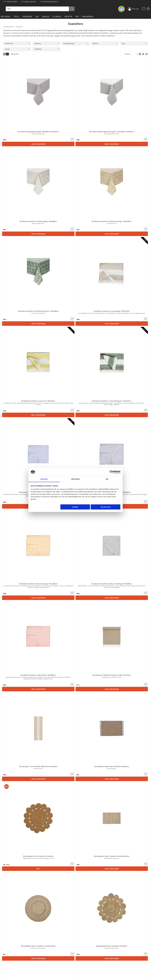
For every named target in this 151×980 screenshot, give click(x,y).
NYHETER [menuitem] (68, 17)
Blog (42, 972)
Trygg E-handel (45, 964)
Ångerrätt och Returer (47, 966)
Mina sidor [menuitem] (135, 9)
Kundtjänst (80, 964)
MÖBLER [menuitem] (46, 17)
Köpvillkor (80, 966)
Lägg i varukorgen (14, 98)
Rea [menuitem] (77, 17)
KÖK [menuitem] (37, 17)
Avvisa (75, 507)
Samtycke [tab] (44, 479)
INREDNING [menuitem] (27, 17)
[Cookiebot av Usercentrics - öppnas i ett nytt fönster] (111, 472)
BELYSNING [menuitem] (6, 17)
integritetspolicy (128, 939)
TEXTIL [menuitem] (16, 17)
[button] (144, 9)
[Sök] (85, 9)
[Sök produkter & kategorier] (63, 9)
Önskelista (80, 976)
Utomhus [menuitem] (57, 17)
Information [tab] (76, 479)
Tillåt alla (106, 507)
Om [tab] (107, 479)
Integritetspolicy (45, 968)
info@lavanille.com (14, 972)
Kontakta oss (44, 970)
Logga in (80, 973)
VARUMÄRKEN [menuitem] (88, 17)
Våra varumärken (46, 974)
